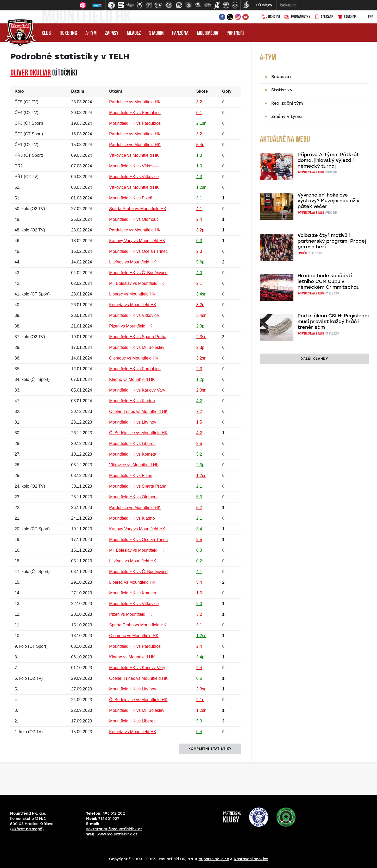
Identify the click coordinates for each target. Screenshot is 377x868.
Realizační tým (287, 103)
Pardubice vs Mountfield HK (135, 102)
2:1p (200, 700)
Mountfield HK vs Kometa (133, 454)
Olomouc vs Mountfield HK (134, 358)
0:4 (199, 732)
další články (314, 359)
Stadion (156, 33)
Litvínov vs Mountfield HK (133, 262)
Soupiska (281, 77)
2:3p (200, 326)
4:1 (199, 209)
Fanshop (346, 17)
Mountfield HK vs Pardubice (135, 113)
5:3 (199, 497)
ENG (366, 17)
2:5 (199, 444)
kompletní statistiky (210, 749)
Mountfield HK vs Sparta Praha (138, 337)
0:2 (199, 561)
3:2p (200, 230)
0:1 (199, 113)
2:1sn (201, 123)
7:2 (199, 411)
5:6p (200, 262)
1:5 (199, 422)
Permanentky (297, 17)
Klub (46, 33)
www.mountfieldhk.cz (117, 834)
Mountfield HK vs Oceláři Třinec (138, 251)
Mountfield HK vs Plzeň (131, 198)
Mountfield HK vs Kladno (132, 401)
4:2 (199, 401)
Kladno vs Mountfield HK (132, 379)
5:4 (199, 582)
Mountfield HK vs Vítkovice (134, 166)
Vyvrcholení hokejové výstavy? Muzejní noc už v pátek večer (328, 201)
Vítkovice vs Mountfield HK (134, 155)
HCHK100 (271, 17)
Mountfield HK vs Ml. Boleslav (137, 347)
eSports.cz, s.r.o (214, 859)
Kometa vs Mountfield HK (133, 305)
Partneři (235, 33)
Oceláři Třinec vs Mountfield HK (138, 411)
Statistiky (282, 90)
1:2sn (201, 187)
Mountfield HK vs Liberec (132, 444)
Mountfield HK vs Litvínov (133, 422)
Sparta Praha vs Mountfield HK (138, 209)
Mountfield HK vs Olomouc (134, 219)
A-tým (91, 33)
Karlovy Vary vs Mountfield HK (137, 241)
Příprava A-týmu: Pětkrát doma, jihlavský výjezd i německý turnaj (328, 160)
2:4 (199, 219)
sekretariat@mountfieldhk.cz (114, 829)
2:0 (199, 604)
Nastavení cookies (251, 859)
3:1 (199, 198)
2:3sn (201, 337)
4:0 (199, 273)
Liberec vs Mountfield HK (132, 294)
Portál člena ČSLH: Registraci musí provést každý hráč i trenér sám (333, 322)
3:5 (199, 540)
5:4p (200, 145)
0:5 (199, 678)
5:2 (199, 454)
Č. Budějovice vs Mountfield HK (138, 433)
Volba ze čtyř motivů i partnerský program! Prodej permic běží (332, 241)
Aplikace (324, 17)
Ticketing (68, 33)
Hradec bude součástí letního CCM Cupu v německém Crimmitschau (329, 281)
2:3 (199, 251)
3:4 (199, 529)
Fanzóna (180, 33)
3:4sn (201, 294)
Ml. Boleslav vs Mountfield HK (137, 283)
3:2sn (201, 358)
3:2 (199, 102)
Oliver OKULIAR (31, 73)
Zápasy (112, 33)
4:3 (199, 177)
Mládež (134, 33)
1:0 (199, 166)
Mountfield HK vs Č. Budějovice (138, 273)
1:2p (200, 379)
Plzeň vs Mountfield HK (131, 326)
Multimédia (208, 33)
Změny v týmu (287, 117)
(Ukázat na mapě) (27, 829)
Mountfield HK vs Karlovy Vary (137, 390)
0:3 (199, 241)
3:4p (200, 657)
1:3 (199, 155)
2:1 (199, 283)
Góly (227, 91)
